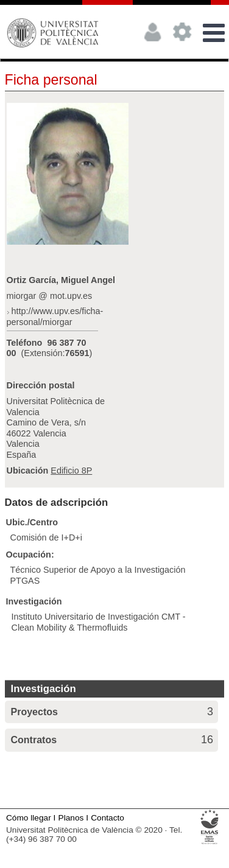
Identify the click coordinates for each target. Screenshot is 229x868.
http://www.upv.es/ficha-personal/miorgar (55, 317)
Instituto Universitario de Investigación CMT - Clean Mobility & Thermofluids (99, 622)
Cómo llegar (29, 818)
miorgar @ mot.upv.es (50, 296)
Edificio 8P (71, 471)
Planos (71, 818)
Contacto (107, 818)
